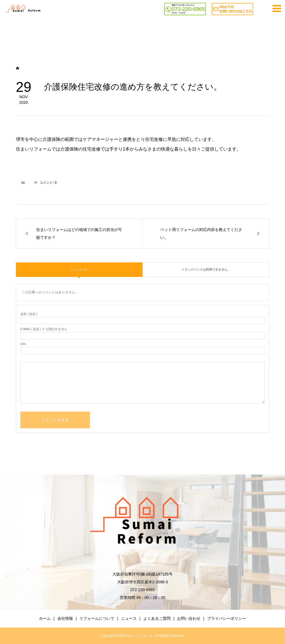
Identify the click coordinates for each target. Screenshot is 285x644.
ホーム (45, 618)
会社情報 (65, 618)
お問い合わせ (189, 618)
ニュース (129, 618)
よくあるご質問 (157, 618)
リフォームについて (97, 618)
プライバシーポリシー (227, 618)
